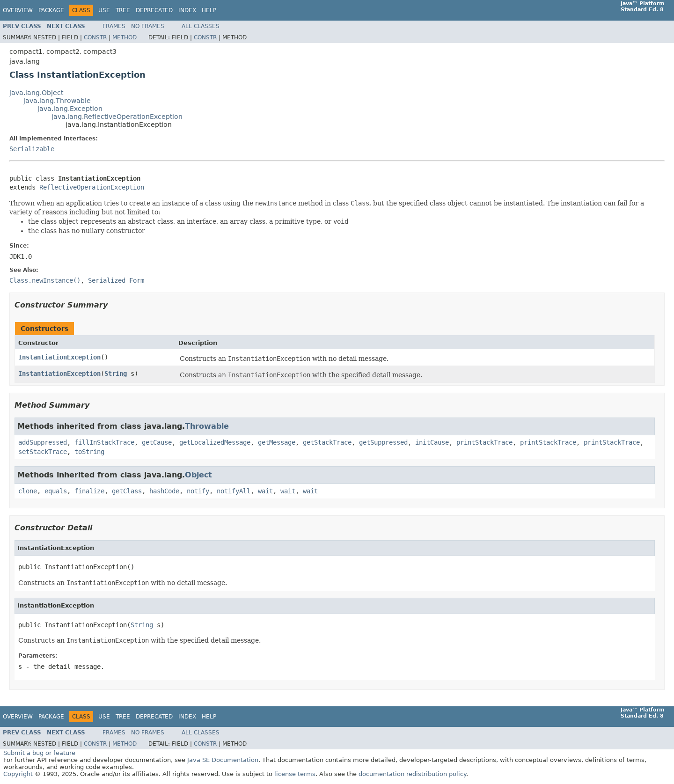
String (116, 374)
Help (209, 10)
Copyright (18, 774)
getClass (127, 491)
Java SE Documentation (223, 760)
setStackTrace (43, 452)
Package (51, 10)
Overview (18, 10)
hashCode (164, 491)
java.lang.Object (36, 93)
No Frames (148, 26)
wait (265, 491)
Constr (95, 37)
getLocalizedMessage (215, 442)
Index (187, 10)
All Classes (201, 26)
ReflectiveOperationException (92, 187)
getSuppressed (383, 442)
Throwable (207, 426)
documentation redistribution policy (412, 774)
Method (125, 37)
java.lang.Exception (70, 109)
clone (28, 491)
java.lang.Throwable (57, 101)
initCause (432, 442)
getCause (157, 442)
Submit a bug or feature (39, 753)
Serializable (32, 149)
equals (56, 491)
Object (198, 475)
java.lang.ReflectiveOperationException (117, 117)
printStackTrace (484, 442)
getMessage (277, 442)
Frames (114, 26)
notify (198, 491)
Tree (123, 10)
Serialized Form (116, 280)
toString (89, 452)
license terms (295, 774)
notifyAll (234, 491)
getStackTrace (327, 442)
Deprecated (154, 10)
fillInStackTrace (104, 442)
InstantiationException (59, 357)
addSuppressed (43, 442)
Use (104, 10)
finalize (89, 491)
